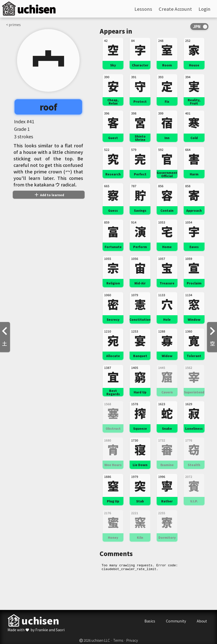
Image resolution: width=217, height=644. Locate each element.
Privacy (132, 640)
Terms (118, 640)
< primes (13, 25)
